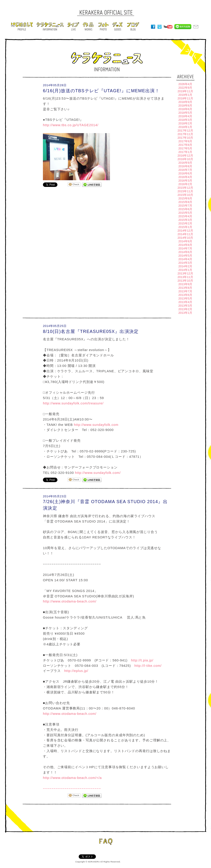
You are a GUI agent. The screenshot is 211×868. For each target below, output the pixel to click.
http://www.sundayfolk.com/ (98, 473)
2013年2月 (185, 309)
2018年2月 (185, 123)
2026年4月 (185, 84)
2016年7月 (185, 170)
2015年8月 (185, 202)
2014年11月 (185, 234)
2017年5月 (185, 148)
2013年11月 (185, 277)
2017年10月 (185, 138)
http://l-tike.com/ (148, 666)
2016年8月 (185, 166)
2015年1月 (185, 227)
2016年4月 (185, 177)
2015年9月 (185, 198)
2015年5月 (185, 213)
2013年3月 (185, 306)
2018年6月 (185, 109)
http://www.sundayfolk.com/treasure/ (73, 403)
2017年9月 (185, 141)
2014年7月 (185, 248)
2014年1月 (185, 270)
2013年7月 (185, 291)
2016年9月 (185, 163)
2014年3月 (185, 263)
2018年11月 (185, 98)
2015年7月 (185, 206)
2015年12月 (185, 188)
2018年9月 (185, 102)
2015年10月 (185, 195)
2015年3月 (185, 220)
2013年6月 (185, 295)
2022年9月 (185, 88)
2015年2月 (185, 223)
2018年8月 (185, 106)
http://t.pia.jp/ (142, 660)
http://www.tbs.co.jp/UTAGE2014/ (71, 125)
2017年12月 (185, 131)
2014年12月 (185, 231)
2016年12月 (185, 156)
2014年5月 (185, 256)
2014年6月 (185, 252)
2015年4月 (185, 216)
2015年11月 (185, 191)
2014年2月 (185, 266)
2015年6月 (185, 209)
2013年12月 (185, 273)
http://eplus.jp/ (76, 671)
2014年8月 (185, 245)
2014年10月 (185, 238)
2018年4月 (185, 116)
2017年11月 (185, 134)
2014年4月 (185, 259)
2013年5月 (185, 298)
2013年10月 (185, 281)
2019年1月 (185, 95)
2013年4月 (185, 302)
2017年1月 (185, 152)
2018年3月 (185, 120)
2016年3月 (185, 181)
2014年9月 (185, 241)
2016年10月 (185, 159)
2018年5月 (185, 113)
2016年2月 (185, 184)
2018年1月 (185, 127)
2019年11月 (185, 91)
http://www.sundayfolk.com (96, 425)
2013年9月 (185, 284)
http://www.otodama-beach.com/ (70, 601)
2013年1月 (185, 313)
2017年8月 (185, 145)
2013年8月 (185, 288)
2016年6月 (185, 173)
